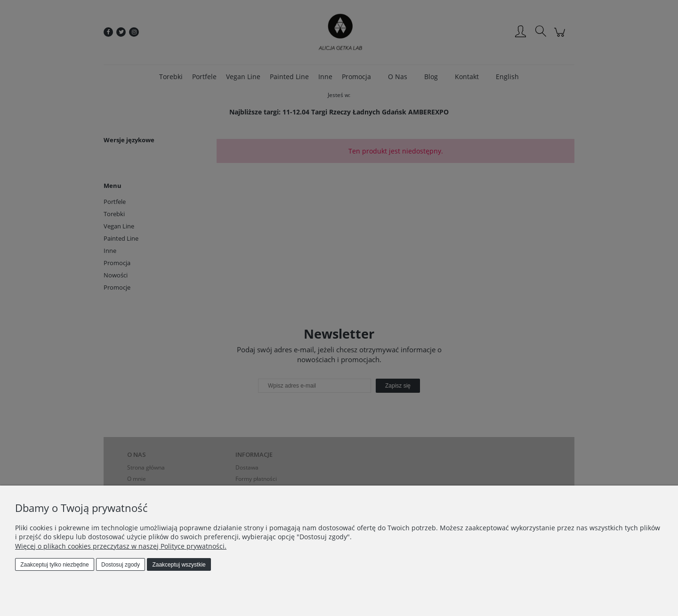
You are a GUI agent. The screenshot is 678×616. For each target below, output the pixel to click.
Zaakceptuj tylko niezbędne (54, 565)
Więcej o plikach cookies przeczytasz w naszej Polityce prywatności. (121, 546)
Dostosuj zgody (121, 565)
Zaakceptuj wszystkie (179, 565)
